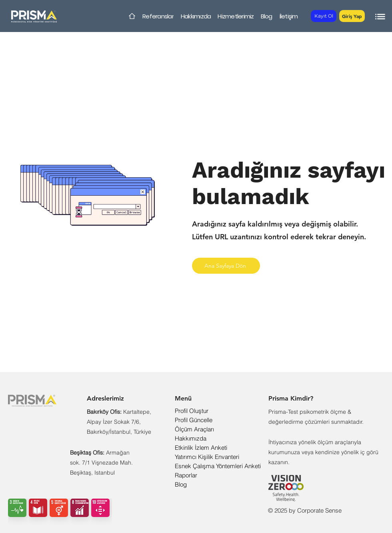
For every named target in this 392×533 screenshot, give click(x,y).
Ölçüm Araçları (194, 429)
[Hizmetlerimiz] (236, 16)
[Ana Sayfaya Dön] (226, 266)
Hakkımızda (191, 438)
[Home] (132, 16)
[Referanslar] (158, 16)
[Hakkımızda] (196, 16)
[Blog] (266, 16)
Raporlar (186, 475)
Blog (181, 484)
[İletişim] (289, 16)
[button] (352, 16)
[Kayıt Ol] (324, 16)
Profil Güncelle (194, 420)
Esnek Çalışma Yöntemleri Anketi (218, 466)
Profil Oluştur (192, 411)
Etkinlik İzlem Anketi (201, 448)
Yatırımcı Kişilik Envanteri (207, 457)
